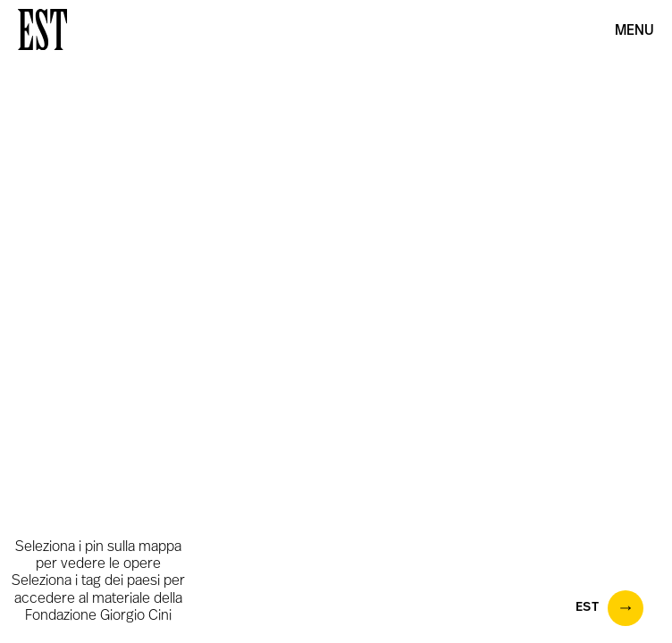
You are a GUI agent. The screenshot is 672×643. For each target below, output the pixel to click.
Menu (634, 31)
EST (610, 608)
